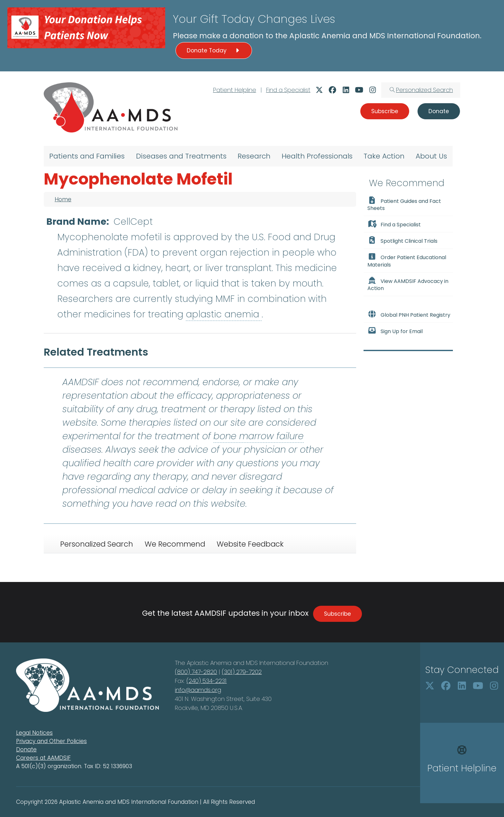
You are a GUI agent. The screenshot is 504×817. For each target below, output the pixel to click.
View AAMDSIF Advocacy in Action (408, 284)
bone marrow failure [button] (259, 436)
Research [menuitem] (254, 156)
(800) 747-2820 (196, 672)
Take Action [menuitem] (384, 156)
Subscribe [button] (385, 111)
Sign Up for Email (395, 331)
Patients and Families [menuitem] (87, 156)
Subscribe (337, 614)
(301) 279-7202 (242, 672)
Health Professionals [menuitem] (317, 156)
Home (63, 199)
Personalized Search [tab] (97, 544)
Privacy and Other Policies (51, 741)
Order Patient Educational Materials (407, 260)
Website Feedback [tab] (250, 544)
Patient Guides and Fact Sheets (404, 204)
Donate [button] (439, 111)
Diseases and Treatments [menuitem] (181, 156)
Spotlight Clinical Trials (402, 241)
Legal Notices (34, 733)
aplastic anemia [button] (224, 314)
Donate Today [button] (214, 50)
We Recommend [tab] (175, 544)
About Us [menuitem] (431, 156)
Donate (26, 749)
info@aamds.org (198, 690)
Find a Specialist (288, 90)
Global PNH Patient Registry (409, 314)
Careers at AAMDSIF (43, 758)
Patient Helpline (235, 90)
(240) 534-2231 (207, 681)
